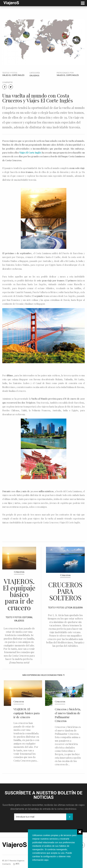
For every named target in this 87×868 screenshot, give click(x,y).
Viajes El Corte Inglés (30, 153)
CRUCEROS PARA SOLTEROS (65, 591)
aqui (46, 860)
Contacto (7, 864)
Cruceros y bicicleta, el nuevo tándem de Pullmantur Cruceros (68, 715)
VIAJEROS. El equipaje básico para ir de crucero (19, 594)
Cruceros (34, 76)
